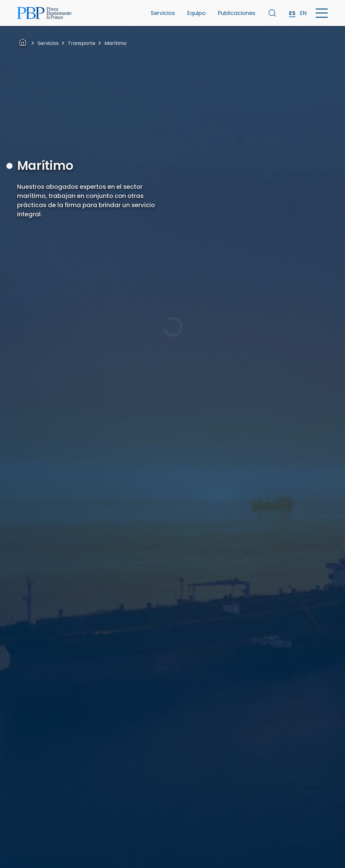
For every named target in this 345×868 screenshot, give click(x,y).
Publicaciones (237, 13)
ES (292, 13)
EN (303, 13)
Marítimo (116, 43)
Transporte (82, 43)
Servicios (163, 13)
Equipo (196, 13)
